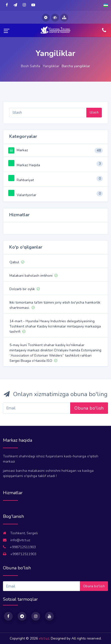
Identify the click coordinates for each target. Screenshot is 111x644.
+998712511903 (19, 547)
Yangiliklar (51, 66)
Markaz (18, 150)
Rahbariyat (21, 180)
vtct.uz (44, 638)
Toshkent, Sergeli (20, 533)
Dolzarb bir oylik (25, 289)
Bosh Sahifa (30, 66)
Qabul (17, 262)
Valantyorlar (22, 195)
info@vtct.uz (17, 540)
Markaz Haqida (24, 165)
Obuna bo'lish (89, 408)
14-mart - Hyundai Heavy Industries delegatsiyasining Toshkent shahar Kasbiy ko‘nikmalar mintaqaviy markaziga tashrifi (55, 326)
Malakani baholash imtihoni (33, 276)
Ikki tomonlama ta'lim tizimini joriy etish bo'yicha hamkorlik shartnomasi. (55, 305)
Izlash (94, 112)
